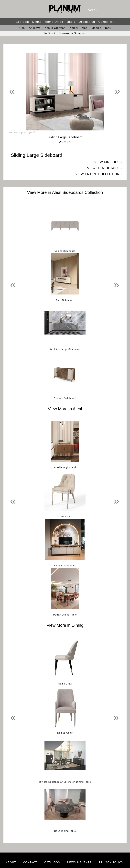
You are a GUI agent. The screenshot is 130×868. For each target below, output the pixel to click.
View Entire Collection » (99, 174)
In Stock (50, 33)
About (11, 862)
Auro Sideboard (65, 300)
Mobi (85, 28)
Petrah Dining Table (65, 615)
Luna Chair (65, 517)
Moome (97, 28)
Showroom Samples (72, 33)
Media (71, 22)
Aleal (22, 28)
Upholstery (106, 22)
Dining (37, 22)
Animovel (35, 28)
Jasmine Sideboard (65, 566)
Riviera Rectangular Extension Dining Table (65, 782)
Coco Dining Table (65, 831)
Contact (30, 862)
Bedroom (22, 22)
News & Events (79, 862)
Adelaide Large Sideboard (65, 349)
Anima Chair (65, 684)
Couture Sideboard (65, 398)
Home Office (54, 22)
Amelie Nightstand (65, 467)
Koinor (74, 28)
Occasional (87, 22)
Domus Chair (65, 733)
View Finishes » (108, 162)
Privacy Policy (111, 862)
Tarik (108, 28)
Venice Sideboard (65, 251)
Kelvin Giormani (55, 28)
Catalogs (52, 862)
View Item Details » (105, 168)
